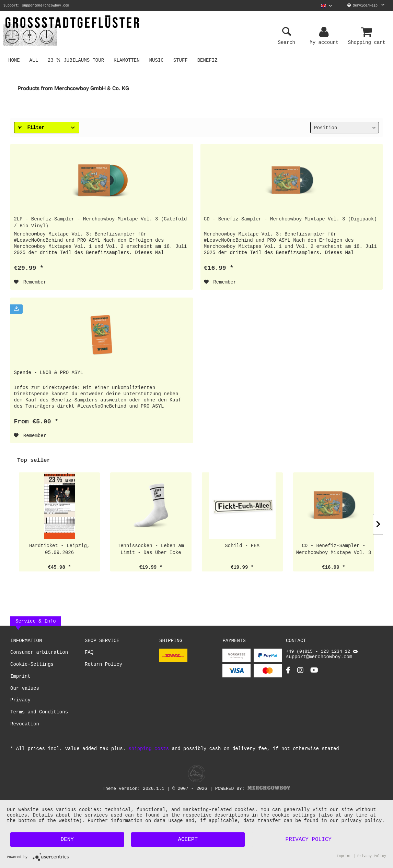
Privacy (20, 702)
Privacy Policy (309, 840)
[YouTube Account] (314, 674)
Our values (25, 690)
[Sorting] (345, 128)
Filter (31, 127)
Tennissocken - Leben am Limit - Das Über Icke (151, 550)
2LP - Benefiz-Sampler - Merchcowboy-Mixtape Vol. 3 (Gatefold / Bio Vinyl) (100, 222)
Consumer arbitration (39, 654)
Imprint (20, 678)
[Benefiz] (209, 60)
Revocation (25, 726)
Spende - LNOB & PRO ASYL (48, 372)
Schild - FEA (242, 547)
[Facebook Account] (288, 674)
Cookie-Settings (32, 666)
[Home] (14, 60)
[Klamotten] (128, 60)
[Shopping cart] (368, 32)
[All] (34, 60)
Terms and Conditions (39, 714)
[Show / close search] (287, 32)
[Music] (158, 60)
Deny (67, 840)
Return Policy (103, 666)
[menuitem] (326, 6)
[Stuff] (182, 60)
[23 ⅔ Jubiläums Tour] (77, 60)
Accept (188, 840)
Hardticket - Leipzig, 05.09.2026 (59, 550)
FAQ (89, 654)
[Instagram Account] (300, 674)
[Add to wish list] (30, 282)
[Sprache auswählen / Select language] (326, 6)
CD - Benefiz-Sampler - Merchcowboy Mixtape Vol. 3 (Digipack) (290, 219)
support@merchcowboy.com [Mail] (322, 658)
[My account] (325, 32)
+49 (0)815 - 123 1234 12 (319, 653)
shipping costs (149, 750)
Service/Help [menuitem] (366, 5)
